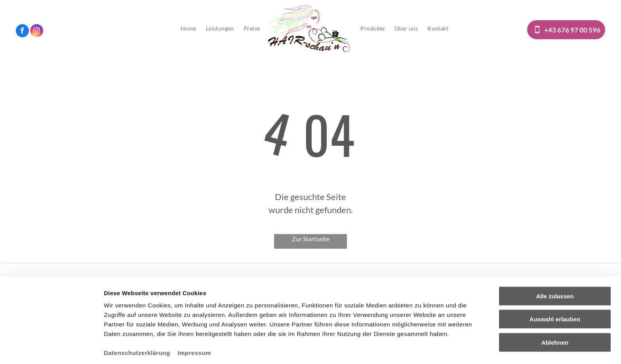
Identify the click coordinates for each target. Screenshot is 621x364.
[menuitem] (189, 29)
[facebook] (22, 32)
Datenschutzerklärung (137, 323)
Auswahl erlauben (555, 289)
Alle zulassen (555, 266)
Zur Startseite (311, 239)
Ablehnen (555, 312)
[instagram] (37, 32)
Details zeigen (421, 348)
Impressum (194, 323)
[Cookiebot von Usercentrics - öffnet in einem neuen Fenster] (51, 349)
